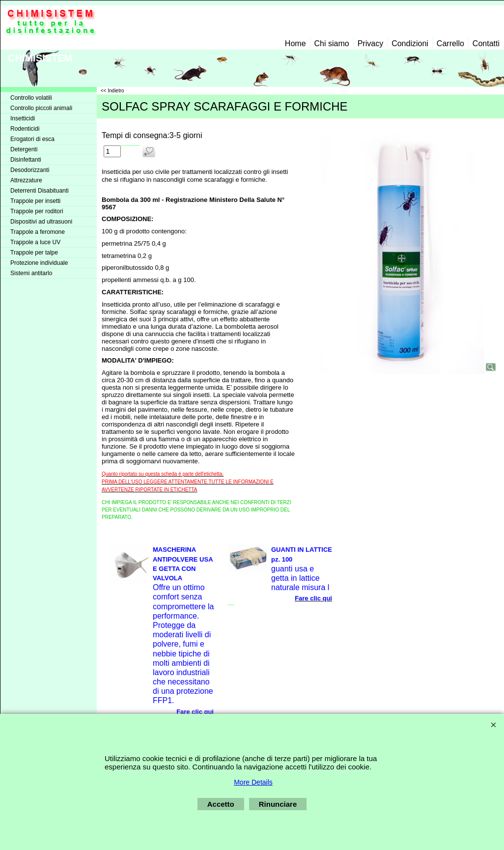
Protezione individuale (39, 263)
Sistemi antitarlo (31, 273)
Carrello (450, 43)
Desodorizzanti (30, 170)
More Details (253, 782)
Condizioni (410, 43)
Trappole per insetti (35, 201)
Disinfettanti (26, 160)
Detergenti (24, 149)
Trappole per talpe (34, 253)
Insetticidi (23, 118)
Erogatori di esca (32, 139)
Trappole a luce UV (35, 242)
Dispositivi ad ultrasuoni (41, 222)
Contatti (486, 43)
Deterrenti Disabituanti (40, 191)
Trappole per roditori (37, 211)
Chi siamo (332, 43)
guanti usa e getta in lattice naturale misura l (300, 578)
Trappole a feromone (38, 232)
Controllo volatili (31, 98)
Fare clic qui (195, 712)
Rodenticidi (25, 129)
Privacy (370, 43)
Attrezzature (26, 180)
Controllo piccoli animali (41, 108)
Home (295, 43)
